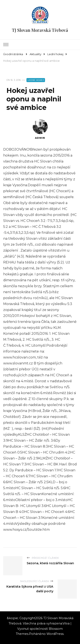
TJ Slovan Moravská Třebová (40, 30)
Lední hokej (36, 80)
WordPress (55, 634)
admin (40, 129)
